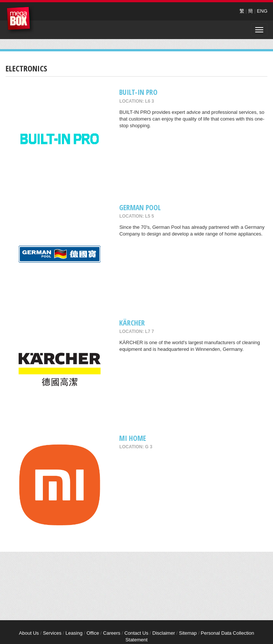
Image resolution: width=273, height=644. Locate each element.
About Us (29, 633)
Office (93, 633)
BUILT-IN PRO (138, 92)
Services (52, 633)
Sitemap (188, 633)
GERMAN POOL (140, 207)
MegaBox (20, 20)
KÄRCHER (132, 323)
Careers (112, 633)
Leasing (74, 633)
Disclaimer (164, 633)
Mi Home (133, 438)
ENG (262, 11)
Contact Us (136, 633)
